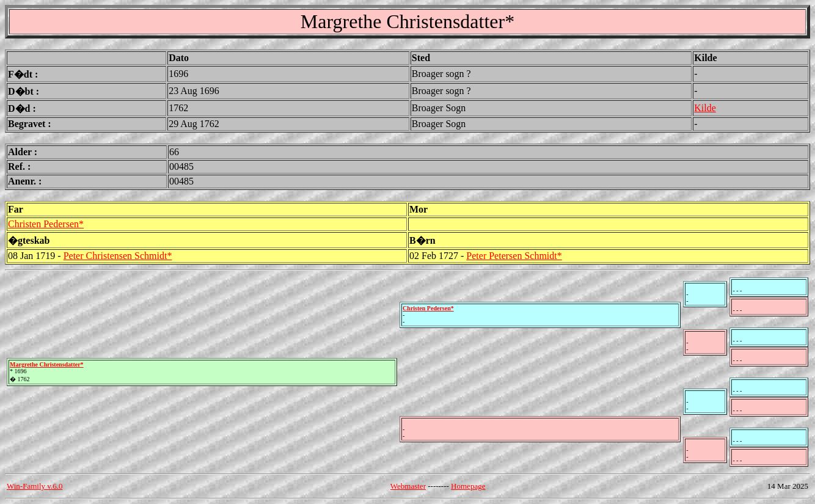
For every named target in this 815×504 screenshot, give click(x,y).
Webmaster (408, 486)
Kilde (705, 108)
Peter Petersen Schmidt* (514, 256)
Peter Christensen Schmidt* (118, 256)
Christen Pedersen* (46, 224)
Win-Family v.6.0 (35, 486)
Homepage (468, 486)
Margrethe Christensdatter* (47, 364)
